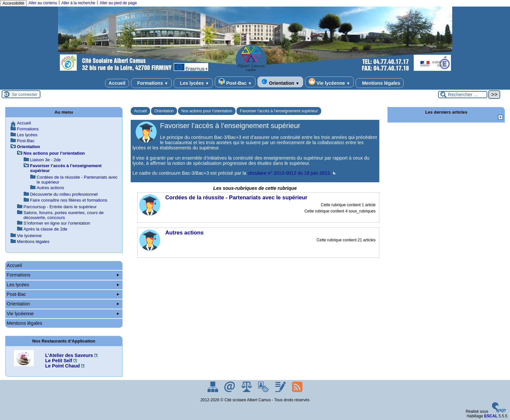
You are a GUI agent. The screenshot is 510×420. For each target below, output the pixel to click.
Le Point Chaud (63, 366)
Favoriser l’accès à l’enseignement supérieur (279, 111)
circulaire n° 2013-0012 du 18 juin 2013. (289, 173)
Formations (151, 83)
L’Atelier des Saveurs (69, 355)
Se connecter (25, 94)
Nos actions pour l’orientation (207, 111)
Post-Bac (235, 82)
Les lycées (193, 83)
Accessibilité (13, 3)
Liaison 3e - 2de (46, 160)
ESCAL (491, 416)
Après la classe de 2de (45, 229)
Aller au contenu (43, 3)
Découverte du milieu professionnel (64, 194)
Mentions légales (380, 83)
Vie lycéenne (330, 82)
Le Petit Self (59, 361)
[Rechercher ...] (463, 95)
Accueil (117, 83)
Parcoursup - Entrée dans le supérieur (60, 207)
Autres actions (51, 188)
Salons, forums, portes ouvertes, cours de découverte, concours (64, 215)
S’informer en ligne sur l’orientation (57, 223)
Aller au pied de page (118, 3)
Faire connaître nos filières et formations (69, 200)
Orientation (280, 82)
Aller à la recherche (78, 3)
